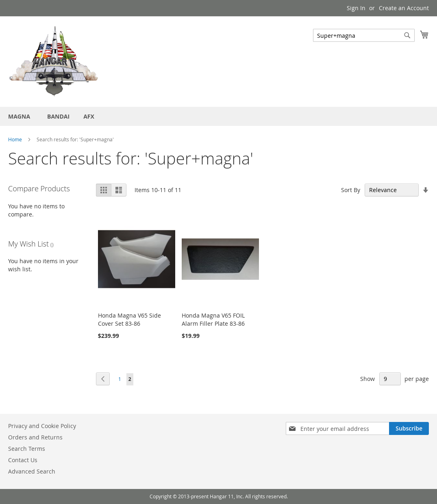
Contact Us (23, 460)
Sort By (351, 190)
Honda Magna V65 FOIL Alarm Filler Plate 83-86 (213, 319)
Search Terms (27, 449)
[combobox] (364, 35)
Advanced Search (32, 471)
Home (15, 139)
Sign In (356, 8)
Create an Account (404, 8)
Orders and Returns (35, 437)
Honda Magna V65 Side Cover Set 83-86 (129, 319)
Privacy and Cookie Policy (42, 426)
